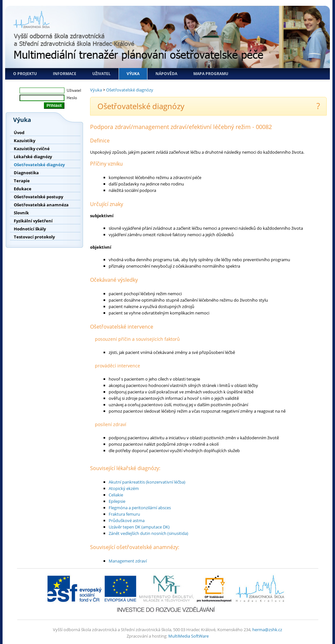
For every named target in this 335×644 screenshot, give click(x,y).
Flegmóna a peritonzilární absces (140, 508)
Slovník (21, 213)
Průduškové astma (127, 520)
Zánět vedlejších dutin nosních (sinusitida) (148, 533)
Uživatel (101, 74)
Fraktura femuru (124, 514)
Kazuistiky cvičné (32, 149)
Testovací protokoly (34, 237)
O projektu (25, 74)
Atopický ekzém (124, 488)
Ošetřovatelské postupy (38, 197)
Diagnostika (26, 173)
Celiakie (116, 495)
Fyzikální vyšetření (33, 221)
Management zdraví (128, 561)
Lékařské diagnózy (33, 157)
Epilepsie (117, 501)
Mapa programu (211, 74)
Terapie (22, 181)
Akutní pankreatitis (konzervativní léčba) (147, 482)
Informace (65, 74)
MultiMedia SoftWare (188, 636)
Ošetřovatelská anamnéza (41, 205)
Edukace (23, 189)
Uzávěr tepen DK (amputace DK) (139, 527)
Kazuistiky (25, 141)
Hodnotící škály (30, 229)
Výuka (133, 74)
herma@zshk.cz (267, 630)
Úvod (19, 133)
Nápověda (166, 74)
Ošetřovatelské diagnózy (39, 165)
